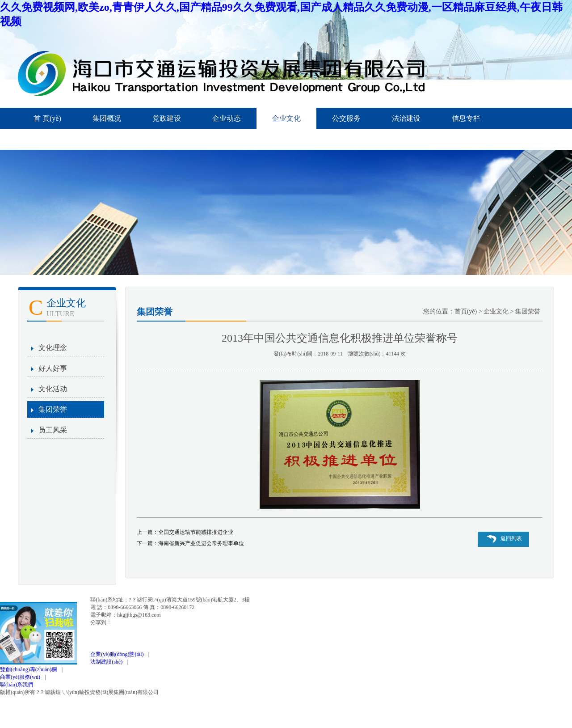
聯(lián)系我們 (17, 685)
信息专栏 (466, 118)
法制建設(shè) (108, 662)
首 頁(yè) (47, 118)
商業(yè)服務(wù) (21, 677)
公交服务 (346, 118)
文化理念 (53, 348)
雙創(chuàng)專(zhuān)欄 (30, 669)
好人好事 (53, 368)
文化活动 (53, 389)
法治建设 (406, 118)
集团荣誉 (53, 409)
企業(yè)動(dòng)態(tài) (118, 654)
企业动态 (227, 118)
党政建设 (167, 118)
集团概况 (107, 118)
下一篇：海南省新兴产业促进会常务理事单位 (190, 543)
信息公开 (48, 139)
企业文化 (286, 118)
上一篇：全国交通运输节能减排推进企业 (185, 532)
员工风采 (53, 430)
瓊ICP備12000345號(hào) (193, 692)
